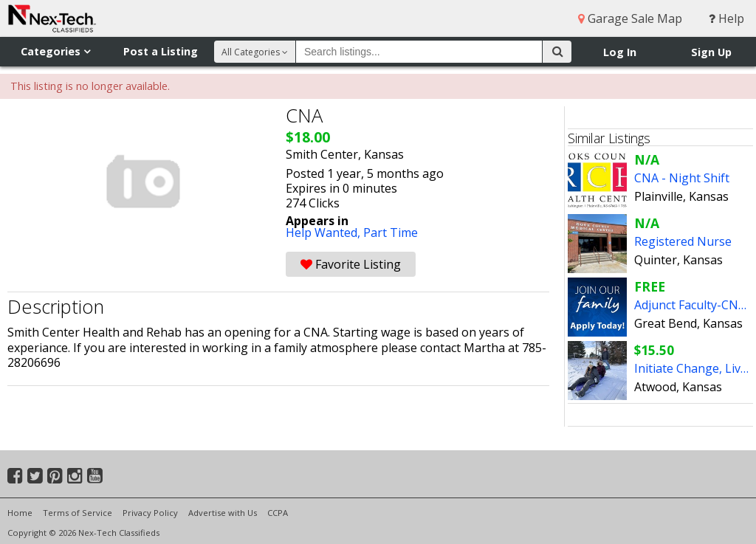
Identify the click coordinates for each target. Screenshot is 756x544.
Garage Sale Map (630, 18)
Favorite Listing (351, 264)
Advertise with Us (223, 513)
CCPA (278, 513)
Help (726, 18)
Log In (620, 52)
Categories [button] (55, 51)
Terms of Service (78, 513)
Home (20, 513)
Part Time (391, 233)
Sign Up (711, 52)
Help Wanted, (324, 233)
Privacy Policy (150, 513)
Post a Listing (161, 51)
